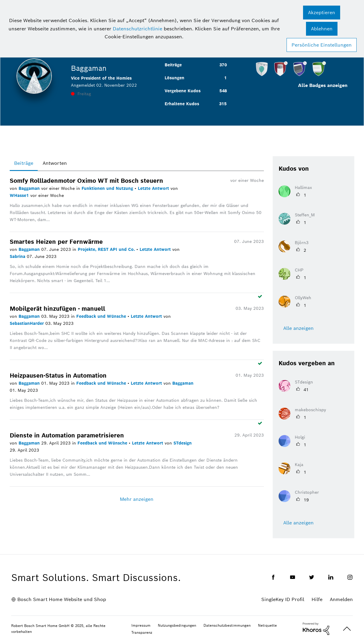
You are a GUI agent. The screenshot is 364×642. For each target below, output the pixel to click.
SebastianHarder (28, 323)
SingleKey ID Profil (283, 599)
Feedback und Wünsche (102, 316)
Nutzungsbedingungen (177, 625)
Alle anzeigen (298, 328)
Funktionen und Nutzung (108, 188)
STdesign (183, 443)
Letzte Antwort (154, 188)
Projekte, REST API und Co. (107, 249)
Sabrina (18, 256)
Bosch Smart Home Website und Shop (62, 599)
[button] (322, 13)
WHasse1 (20, 195)
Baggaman (30, 188)
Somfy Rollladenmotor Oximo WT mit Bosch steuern (86, 181)
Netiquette (267, 625)
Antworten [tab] (55, 163)
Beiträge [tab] (24, 163)
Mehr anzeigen (137, 499)
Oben (347, 629)
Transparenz (142, 632)
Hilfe (317, 599)
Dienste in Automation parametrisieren (67, 435)
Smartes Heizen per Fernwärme (56, 242)
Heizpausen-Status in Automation (58, 376)
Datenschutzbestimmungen (227, 625)
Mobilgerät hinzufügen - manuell (57, 309)
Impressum (141, 625)
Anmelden (341, 599)
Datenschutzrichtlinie (138, 29)
